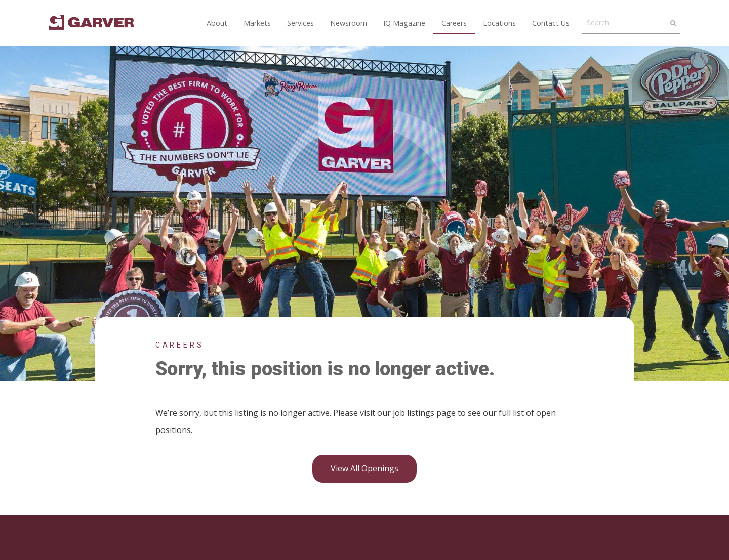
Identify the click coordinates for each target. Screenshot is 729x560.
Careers (454, 23)
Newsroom (349, 23)
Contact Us (551, 23)
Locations (499, 23)
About (217, 23)
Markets (257, 23)
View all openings (364, 468)
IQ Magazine (404, 23)
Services (300, 23)
